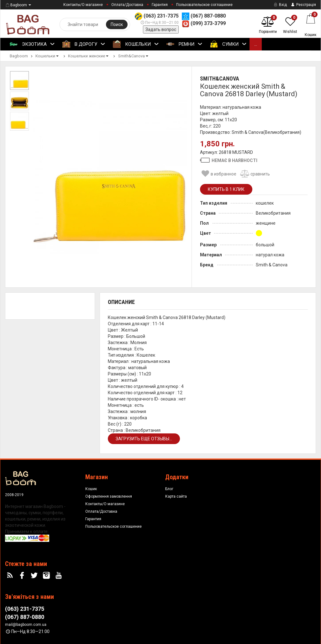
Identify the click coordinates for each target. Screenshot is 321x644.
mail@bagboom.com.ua (26, 625)
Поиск (117, 24)
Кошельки (136, 45)
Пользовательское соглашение (204, 5)
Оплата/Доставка (127, 5)
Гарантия (160, 5)
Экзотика (32, 45)
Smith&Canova (220, 79)
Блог (169, 489)
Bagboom (16, 5)
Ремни (184, 45)
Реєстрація (303, 5)
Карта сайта (176, 496)
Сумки (228, 45)
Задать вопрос (161, 29)
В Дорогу (84, 45)
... (256, 44)
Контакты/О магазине (83, 5)
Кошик (91, 489)
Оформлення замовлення (109, 496)
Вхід (280, 5)
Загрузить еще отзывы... (144, 439)
